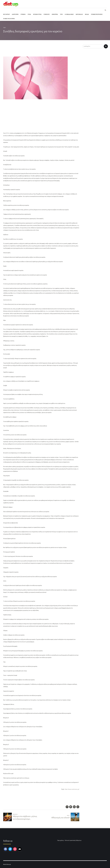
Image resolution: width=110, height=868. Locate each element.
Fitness (23, 14)
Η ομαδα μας (69, 14)
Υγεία (4, 28)
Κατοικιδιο (79, 14)
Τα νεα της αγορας (9, 19)
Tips (61, 14)
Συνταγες (47, 14)
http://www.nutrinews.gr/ (72, 789)
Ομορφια (55, 14)
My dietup (6, 14)
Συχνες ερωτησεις (97, 14)
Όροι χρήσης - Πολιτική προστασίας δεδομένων (69, 840)
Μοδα (87, 14)
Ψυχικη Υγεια (37, 14)
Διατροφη (15, 14)
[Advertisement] (39, 50)
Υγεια (29, 14)
